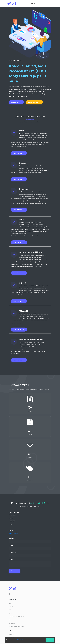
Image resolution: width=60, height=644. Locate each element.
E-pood (11, 620)
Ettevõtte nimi (13, 552)
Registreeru (16, 102)
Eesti (33, 3)
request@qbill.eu (14, 533)
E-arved (11, 607)
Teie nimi (11, 539)
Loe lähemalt (19, 153)
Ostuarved (12, 610)
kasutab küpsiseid (20, 640)
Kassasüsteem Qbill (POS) (16, 617)
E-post (11, 545)
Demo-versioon (34, 102)
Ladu (10, 613)
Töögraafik (12, 623)
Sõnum (11, 559)
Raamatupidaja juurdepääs (16, 627)
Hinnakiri (11, 634)
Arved (10, 603)
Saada (14, 571)
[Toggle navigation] (50, 3)
